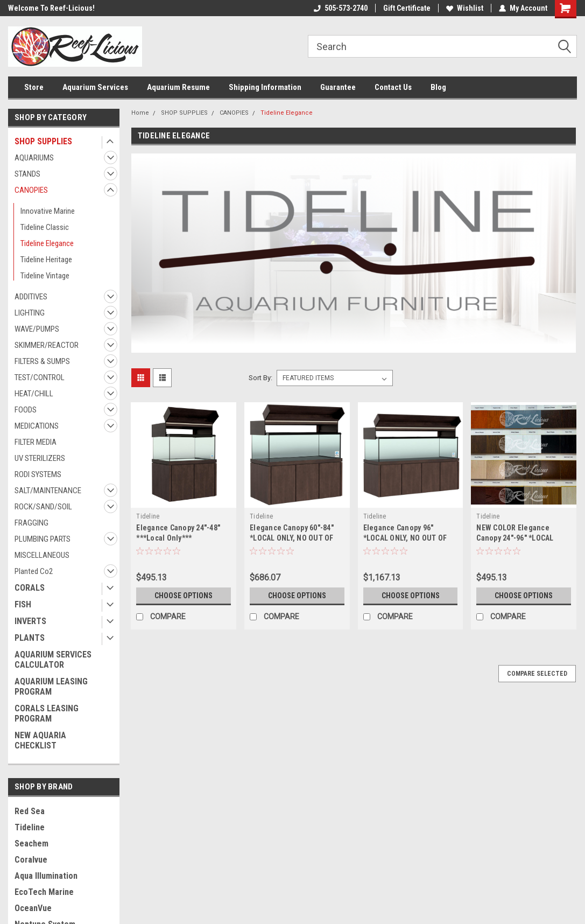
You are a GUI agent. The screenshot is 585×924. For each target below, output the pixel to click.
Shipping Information (265, 87)
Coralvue (31, 860)
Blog (438, 87)
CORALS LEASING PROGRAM (47, 713)
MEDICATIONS (37, 426)
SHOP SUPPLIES (43, 141)
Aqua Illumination (46, 876)
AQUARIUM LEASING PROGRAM (51, 687)
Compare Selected (537, 674)
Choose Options (184, 596)
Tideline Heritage (46, 260)
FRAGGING (31, 523)
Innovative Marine (48, 211)
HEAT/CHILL (34, 394)
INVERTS (30, 621)
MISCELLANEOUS (42, 555)
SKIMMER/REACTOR (47, 345)
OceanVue (33, 908)
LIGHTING (30, 313)
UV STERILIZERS (40, 458)
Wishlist (465, 8)
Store (34, 87)
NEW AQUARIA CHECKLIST (40, 740)
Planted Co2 (34, 571)
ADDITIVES (31, 297)
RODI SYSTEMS (38, 474)
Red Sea (30, 811)
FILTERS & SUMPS (42, 361)
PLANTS (30, 638)
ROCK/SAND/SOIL (43, 507)
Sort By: (260, 378)
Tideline (30, 827)
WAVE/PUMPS (37, 329)
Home (140, 113)
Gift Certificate (407, 8)
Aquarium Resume (178, 87)
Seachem (31, 843)
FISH (23, 604)
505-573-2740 (341, 8)
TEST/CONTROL (40, 377)
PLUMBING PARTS (43, 539)
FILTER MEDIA (36, 442)
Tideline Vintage (45, 276)
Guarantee (338, 87)
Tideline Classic (45, 227)
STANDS (27, 174)
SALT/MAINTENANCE (48, 491)
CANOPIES (31, 190)
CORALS (30, 588)
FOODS (26, 410)
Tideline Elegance (47, 243)
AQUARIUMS (34, 158)
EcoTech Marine (44, 892)
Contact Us (393, 87)
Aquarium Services (95, 87)
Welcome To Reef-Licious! (51, 8)
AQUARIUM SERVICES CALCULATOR (53, 660)
